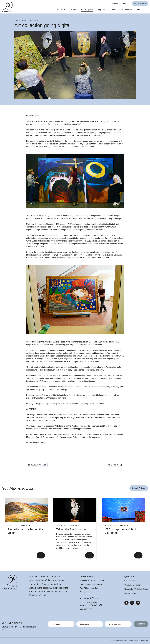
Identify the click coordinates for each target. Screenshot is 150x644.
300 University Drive (88, 602)
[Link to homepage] (7, 7)
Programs (102, 10)
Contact (125, 4)
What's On (62, 10)
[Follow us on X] (132, 603)
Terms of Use (144, 641)
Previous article (37, 465)
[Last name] (90, 624)
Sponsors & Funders (133, 585)
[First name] (61, 624)
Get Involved (130, 581)
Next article (115, 465)
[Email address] (118, 624)
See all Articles (139, 488)
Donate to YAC (131, 593)
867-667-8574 (86, 609)
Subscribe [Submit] (141, 624)
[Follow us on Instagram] (138, 603)
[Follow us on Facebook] (126, 603)
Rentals (115, 4)
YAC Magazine (87, 10)
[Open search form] (147, 10)
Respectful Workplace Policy (136, 589)
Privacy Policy (134, 641)
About (139, 10)
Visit (74, 10)
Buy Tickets (140, 4)
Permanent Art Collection (121, 10)
